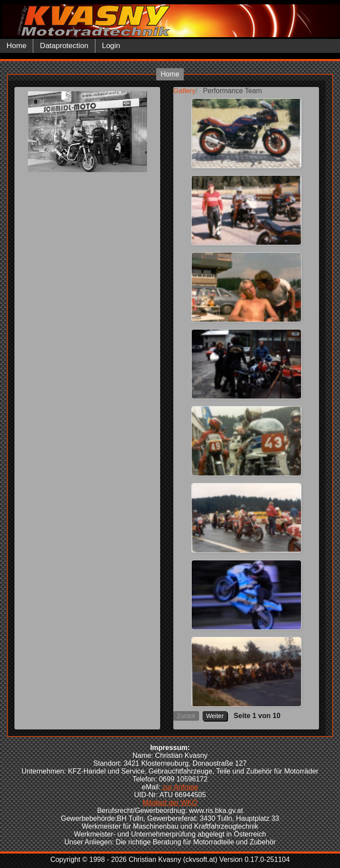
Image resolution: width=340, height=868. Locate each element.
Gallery (184, 91)
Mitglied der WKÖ (170, 803)
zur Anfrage (180, 787)
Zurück (186, 716)
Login (111, 46)
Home (16, 46)
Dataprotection (64, 46)
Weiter (215, 716)
